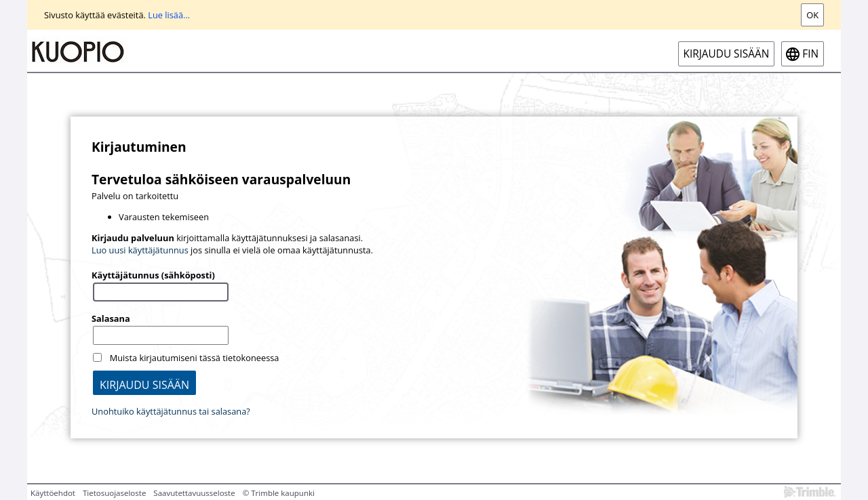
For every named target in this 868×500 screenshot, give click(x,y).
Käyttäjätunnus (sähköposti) (153, 275)
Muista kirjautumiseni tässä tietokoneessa (195, 358)
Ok (812, 15)
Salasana (111, 318)
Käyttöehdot (53, 493)
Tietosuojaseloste (114, 493)
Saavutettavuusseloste (194, 493)
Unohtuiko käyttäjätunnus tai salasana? (171, 411)
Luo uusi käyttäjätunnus (140, 250)
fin (810, 54)
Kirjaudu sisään (727, 54)
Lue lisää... (169, 15)
